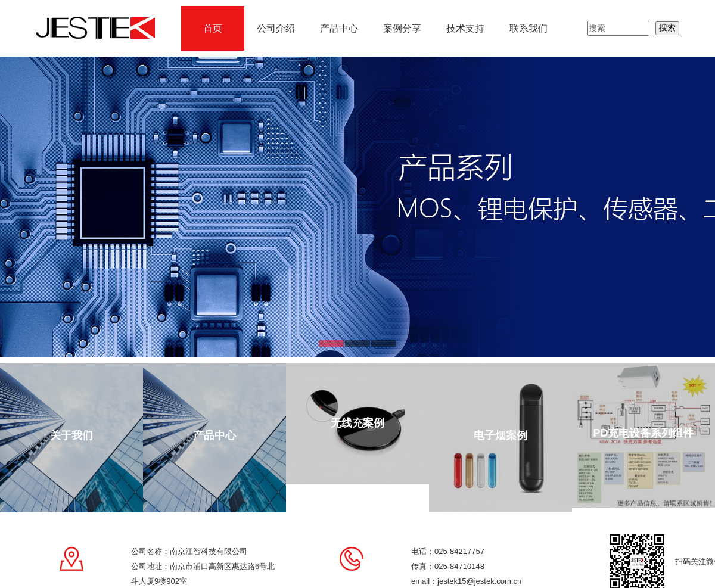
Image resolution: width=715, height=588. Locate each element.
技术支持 (465, 28)
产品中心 (339, 28)
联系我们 (529, 28)
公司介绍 (276, 28)
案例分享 (402, 28)
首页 (213, 28)
